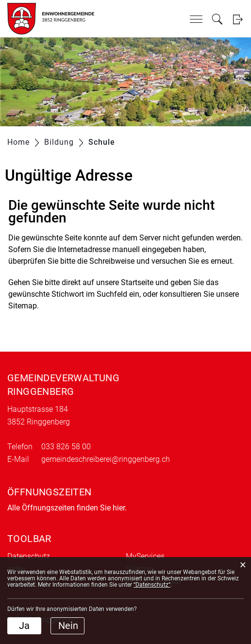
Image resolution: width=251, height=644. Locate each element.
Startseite (137, 282)
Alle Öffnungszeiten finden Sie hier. (67, 508)
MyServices (145, 556)
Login (238, 19)
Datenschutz (29, 556)
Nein (68, 626)
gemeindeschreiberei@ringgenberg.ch (106, 459)
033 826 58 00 (66, 447)
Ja (24, 626)
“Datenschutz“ (152, 585)
